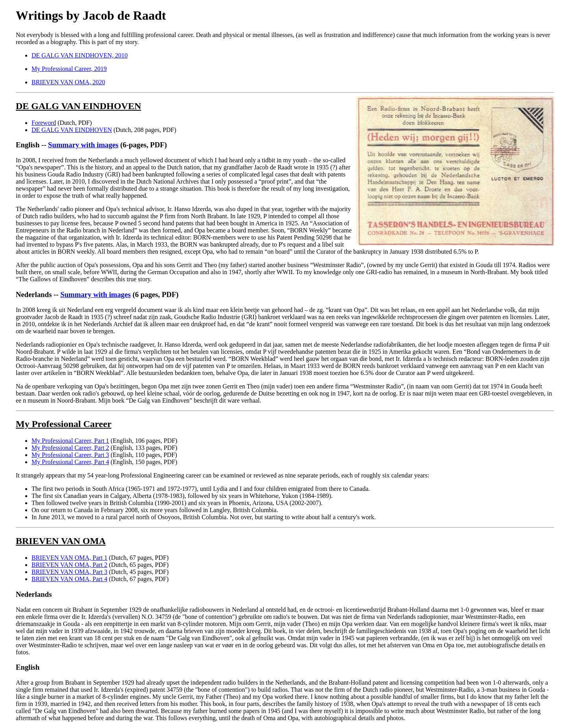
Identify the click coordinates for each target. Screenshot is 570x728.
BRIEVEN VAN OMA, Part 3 (69, 572)
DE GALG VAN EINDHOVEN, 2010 (80, 55)
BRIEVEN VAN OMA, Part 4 (69, 579)
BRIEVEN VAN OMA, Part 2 (69, 565)
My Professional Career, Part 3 (70, 455)
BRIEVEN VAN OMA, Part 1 (69, 558)
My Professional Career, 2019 (69, 69)
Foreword (44, 123)
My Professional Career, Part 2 (70, 448)
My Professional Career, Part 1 (70, 441)
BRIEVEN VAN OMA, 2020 (68, 82)
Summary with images (83, 145)
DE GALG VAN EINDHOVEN (72, 130)
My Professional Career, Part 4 (70, 462)
